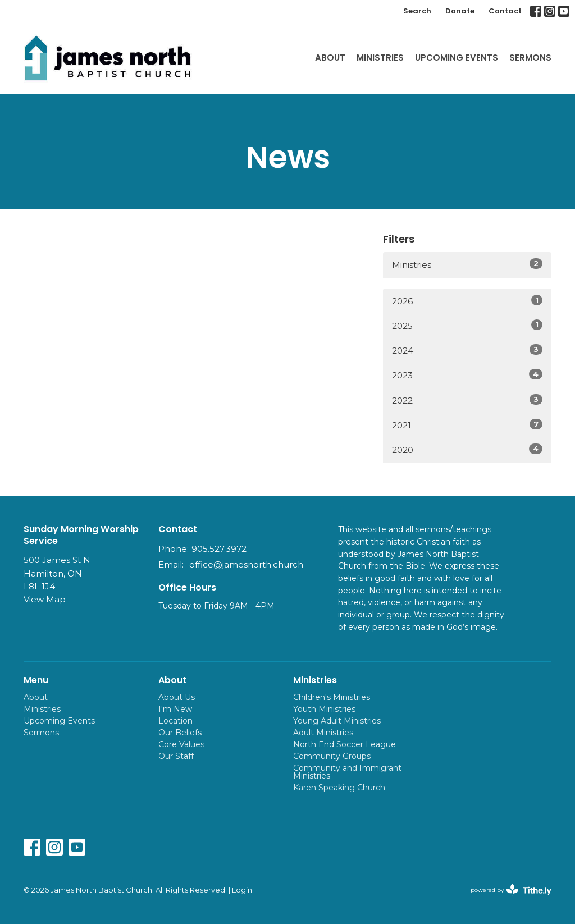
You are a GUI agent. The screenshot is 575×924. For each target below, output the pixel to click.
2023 (467, 375)
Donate (460, 11)
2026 (467, 301)
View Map (45, 599)
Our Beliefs (180, 733)
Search (417, 11)
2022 (467, 400)
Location (175, 721)
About (330, 58)
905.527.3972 (219, 549)
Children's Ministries (332, 697)
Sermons (530, 58)
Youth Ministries (324, 709)
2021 (467, 425)
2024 (467, 350)
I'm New (175, 709)
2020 (467, 449)
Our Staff (176, 756)
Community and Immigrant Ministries (347, 772)
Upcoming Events (457, 58)
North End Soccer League (344, 744)
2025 (467, 325)
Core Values (181, 744)
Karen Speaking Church (339, 788)
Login (242, 890)
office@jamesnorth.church (246, 564)
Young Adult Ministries (337, 721)
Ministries (380, 58)
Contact (505, 11)
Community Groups (332, 756)
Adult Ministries (323, 733)
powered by (511, 890)
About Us (177, 697)
